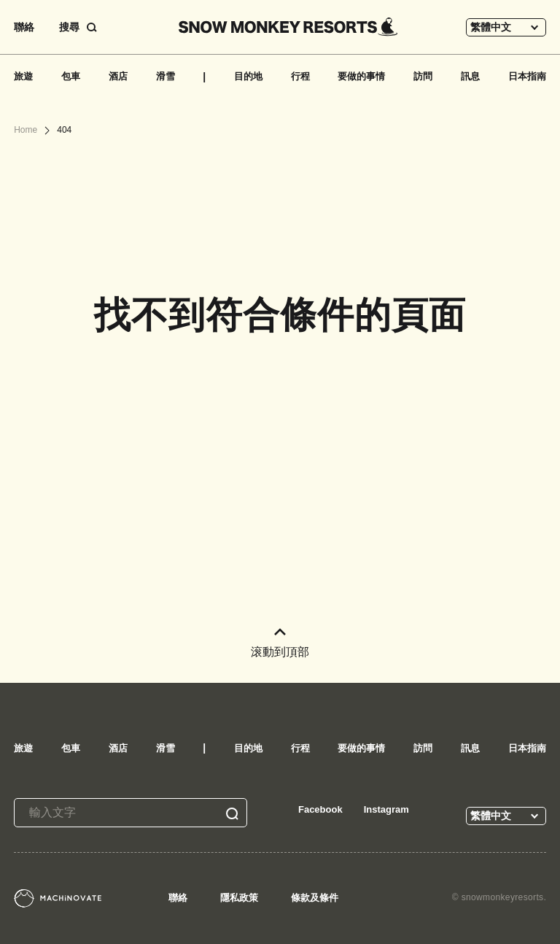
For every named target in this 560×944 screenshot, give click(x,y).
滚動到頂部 (280, 643)
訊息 (470, 76)
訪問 (423, 76)
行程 (300, 76)
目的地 (248, 76)
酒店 (118, 76)
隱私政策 (239, 898)
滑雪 (166, 76)
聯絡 (24, 27)
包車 (71, 76)
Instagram (386, 809)
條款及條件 (315, 898)
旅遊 (23, 76)
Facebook (320, 809)
